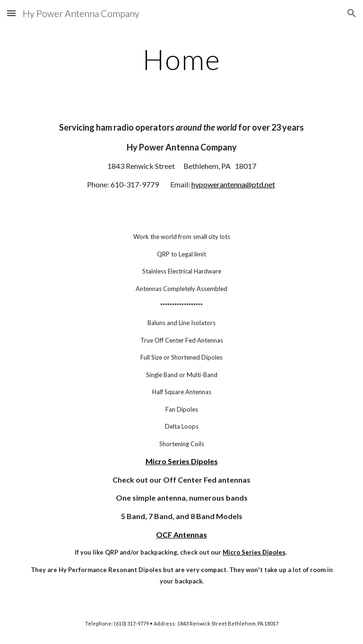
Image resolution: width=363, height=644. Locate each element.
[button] (11, 13)
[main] (181, 59)
